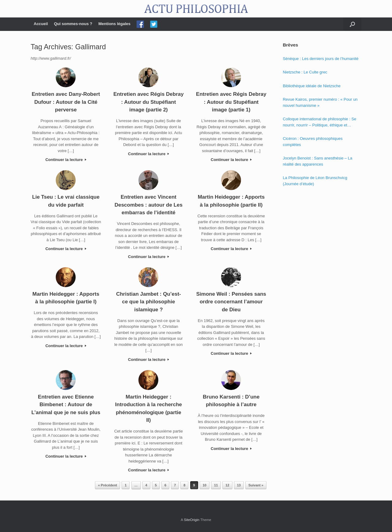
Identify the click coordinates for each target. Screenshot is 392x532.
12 (227, 485)
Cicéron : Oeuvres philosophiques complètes (313, 142)
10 (205, 485)
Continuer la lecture (66, 160)
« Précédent (107, 485)
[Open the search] (352, 24)
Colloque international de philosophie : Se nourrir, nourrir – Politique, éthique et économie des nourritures (319, 122)
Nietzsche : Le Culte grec (305, 72)
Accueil (41, 24)
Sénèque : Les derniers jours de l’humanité (320, 59)
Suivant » (256, 485)
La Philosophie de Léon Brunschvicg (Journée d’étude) (315, 181)
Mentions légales (114, 24)
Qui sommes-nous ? (73, 24)
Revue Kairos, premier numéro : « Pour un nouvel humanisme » (320, 102)
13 (239, 485)
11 (216, 485)
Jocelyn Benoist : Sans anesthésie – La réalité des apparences (317, 161)
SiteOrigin (192, 520)
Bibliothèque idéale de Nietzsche (312, 86)
